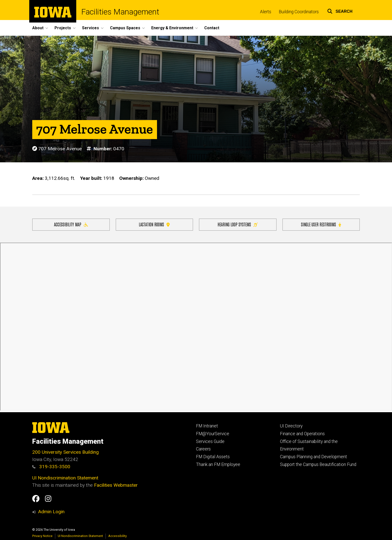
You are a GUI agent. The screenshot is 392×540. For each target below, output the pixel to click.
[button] (340, 11)
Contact (212, 28)
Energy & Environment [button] (172, 28)
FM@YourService (213, 434)
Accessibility (117, 536)
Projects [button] (63, 28)
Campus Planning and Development (313, 457)
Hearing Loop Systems (238, 224)
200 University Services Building (65, 452)
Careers (203, 449)
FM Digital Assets (213, 457)
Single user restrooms (321, 224)
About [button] (38, 28)
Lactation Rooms (154, 224)
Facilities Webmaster (116, 485)
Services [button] (90, 28)
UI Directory (291, 426)
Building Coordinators (299, 12)
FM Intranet (207, 426)
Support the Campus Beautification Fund (318, 464)
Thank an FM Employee (218, 464)
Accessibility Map (71, 224)
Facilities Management (120, 12)
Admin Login (51, 512)
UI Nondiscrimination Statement (65, 478)
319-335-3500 (51, 467)
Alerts (266, 12)
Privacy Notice (42, 536)
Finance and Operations (302, 434)
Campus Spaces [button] (125, 28)
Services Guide (210, 441)
